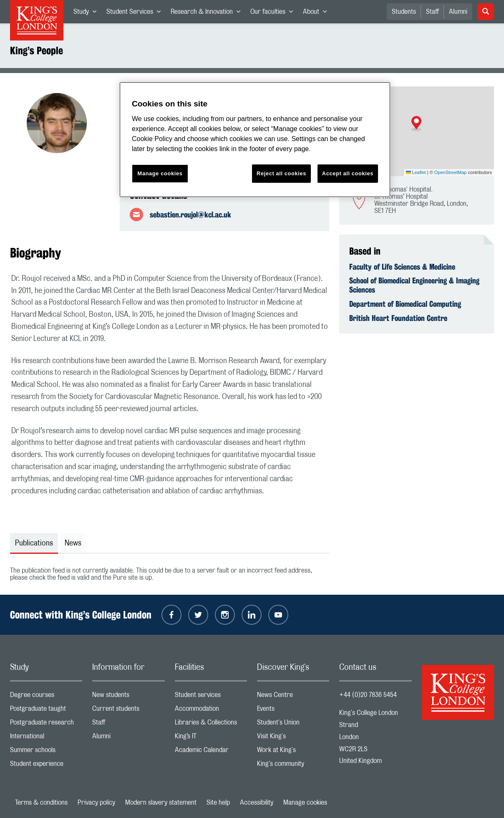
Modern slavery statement (161, 803)
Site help (218, 803)
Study (87, 13)
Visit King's (293, 738)
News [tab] (73, 543)
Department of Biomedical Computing (405, 304)
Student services (211, 697)
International (46, 738)
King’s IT (211, 738)
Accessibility (257, 803)
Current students (128, 711)
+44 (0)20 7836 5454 (368, 695)
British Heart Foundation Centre (398, 318)
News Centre (293, 697)
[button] (416, 124)
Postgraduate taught (46, 711)
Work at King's (293, 752)
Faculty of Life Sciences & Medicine (402, 267)
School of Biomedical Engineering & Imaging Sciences (414, 285)
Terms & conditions (41, 803)
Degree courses (46, 697)
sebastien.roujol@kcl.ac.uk (190, 215)
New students (128, 697)
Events (293, 711)
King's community (293, 766)
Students (404, 12)
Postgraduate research (46, 724)
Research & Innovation (208, 13)
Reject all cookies (281, 173)
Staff (432, 12)
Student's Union (293, 724)
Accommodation (211, 711)
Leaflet (416, 172)
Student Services (136, 13)
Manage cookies (305, 803)
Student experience (46, 766)
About (317, 13)
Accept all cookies (348, 173)
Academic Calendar (211, 752)
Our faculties (274, 13)
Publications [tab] (34, 543)
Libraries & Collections (211, 724)
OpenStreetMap (451, 172)
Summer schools (46, 752)
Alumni (458, 12)
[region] (255, 140)
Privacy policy (96, 803)
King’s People (37, 50)
